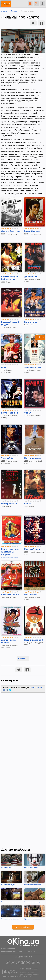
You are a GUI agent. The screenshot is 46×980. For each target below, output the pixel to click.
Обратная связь (8, 949)
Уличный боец (8, 458)
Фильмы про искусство (10, 902)
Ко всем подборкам (23, 927)
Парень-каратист (33, 458)
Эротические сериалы (33, 919)
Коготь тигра (31, 322)
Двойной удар (31, 277)
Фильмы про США (8, 868)
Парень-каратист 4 (34, 640)
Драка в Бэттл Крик (11, 231)
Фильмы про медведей (33, 902)
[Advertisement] (23, 770)
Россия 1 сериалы (31, 868)
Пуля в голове (31, 595)
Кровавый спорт (32, 549)
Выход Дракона (32, 231)
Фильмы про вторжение (10, 919)
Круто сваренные (10, 413)
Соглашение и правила (12, 952)
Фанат (27, 413)
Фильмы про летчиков (33, 885)
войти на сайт (36, 688)
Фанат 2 (28, 504)
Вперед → (23, 659)
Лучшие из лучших (33, 367)
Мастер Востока (9, 504)
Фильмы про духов (8, 885)
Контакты (31, 952)
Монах (4, 367)
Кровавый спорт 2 (10, 595)
